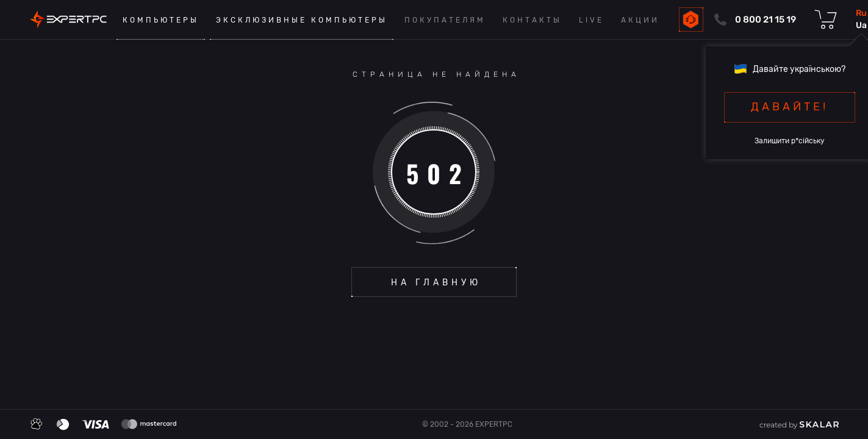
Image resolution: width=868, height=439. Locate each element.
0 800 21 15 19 (766, 20)
